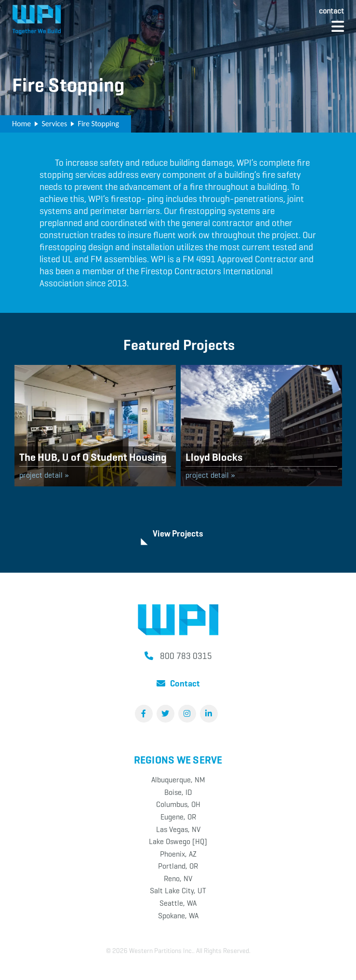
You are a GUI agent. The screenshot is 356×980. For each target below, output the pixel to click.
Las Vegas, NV (178, 829)
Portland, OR (178, 866)
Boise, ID (178, 792)
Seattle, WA (178, 903)
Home (21, 124)
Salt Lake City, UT (178, 891)
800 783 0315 (186, 656)
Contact (331, 11)
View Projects (178, 534)
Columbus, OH (178, 804)
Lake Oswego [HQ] (178, 841)
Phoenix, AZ (178, 854)
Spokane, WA (178, 916)
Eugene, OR (178, 817)
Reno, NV (178, 879)
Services (54, 124)
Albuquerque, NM (178, 780)
